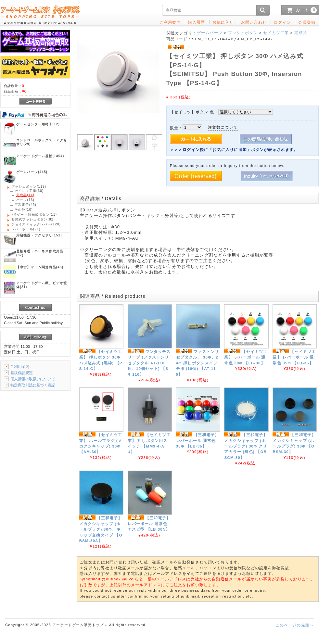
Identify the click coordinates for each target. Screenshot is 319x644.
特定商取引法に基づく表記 (33, 385)
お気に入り (223, 22)
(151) (39, 235)
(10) (24, 210)
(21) (26, 229)
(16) (25, 200)
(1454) (40, 156)
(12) (38, 124)
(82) (33, 219)
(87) (40, 253)
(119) (29, 187)
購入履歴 (197, 22)
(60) (29, 191)
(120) (36, 224)
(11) (34, 215)
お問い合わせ (254, 22)
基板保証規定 (22, 373)
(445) (32, 172)
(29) (42, 142)
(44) (25, 195)
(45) (40, 267)
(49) (26, 205)
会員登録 (307, 22)
